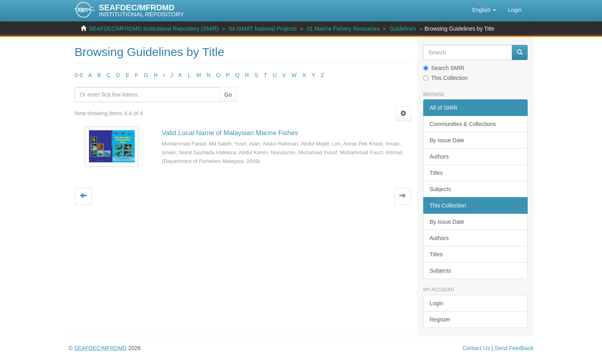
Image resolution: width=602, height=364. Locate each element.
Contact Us (476, 348)
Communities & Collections (463, 124)
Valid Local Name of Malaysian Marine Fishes (230, 133)
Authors (439, 157)
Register (440, 319)
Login (436, 303)
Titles (436, 173)
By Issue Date (447, 140)
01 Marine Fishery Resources (343, 29)
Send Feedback (514, 348)
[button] (484, 10)
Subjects (440, 189)
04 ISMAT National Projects (263, 29)
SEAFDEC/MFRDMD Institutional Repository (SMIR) (154, 29)
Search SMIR (444, 68)
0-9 (79, 75)
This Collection (445, 78)
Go (228, 95)
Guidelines (403, 29)
